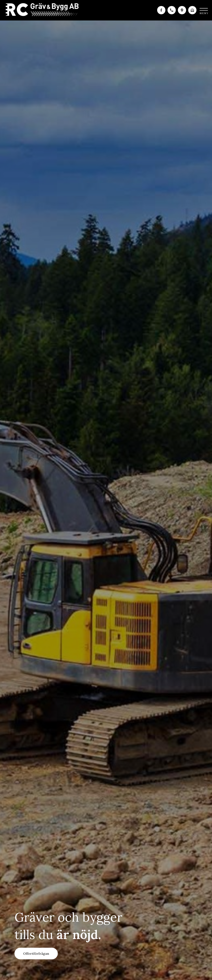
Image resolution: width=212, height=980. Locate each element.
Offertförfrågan (36, 954)
